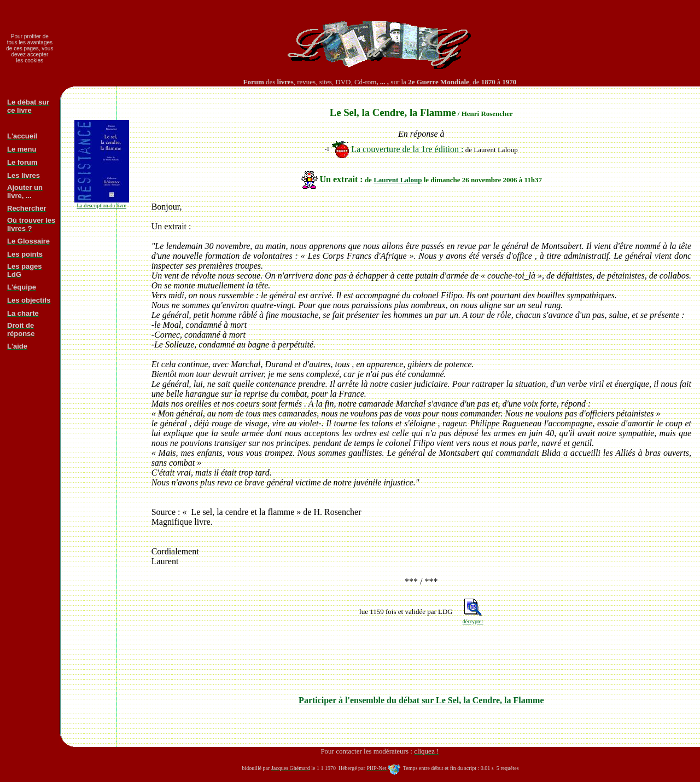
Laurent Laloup (398, 180)
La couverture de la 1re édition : (407, 149)
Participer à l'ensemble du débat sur (421, 700)
